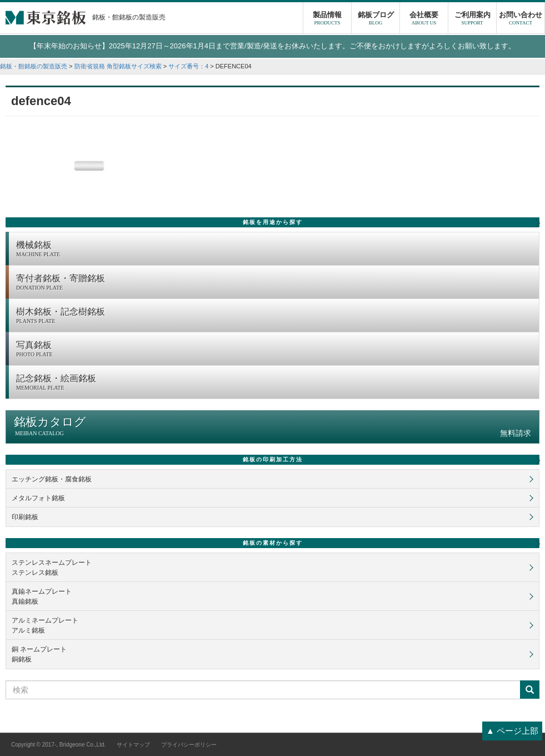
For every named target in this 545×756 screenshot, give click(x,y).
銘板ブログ (376, 19)
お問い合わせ (521, 19)
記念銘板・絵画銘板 (275, 383)
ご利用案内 (472, 19)
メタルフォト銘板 (38, 498)
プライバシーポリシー (189, 745)
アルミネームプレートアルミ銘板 (45, 625)
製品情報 (327, 19)
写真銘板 (275, 350)
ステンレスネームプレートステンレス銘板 (52, 568)
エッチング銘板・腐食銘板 (52, 479)
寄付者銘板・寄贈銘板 (275, 283)
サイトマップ (133, 745)
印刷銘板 (25, 517)
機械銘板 (275, 250)
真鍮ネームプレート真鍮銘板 (42, 596)
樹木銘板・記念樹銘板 (275, 316)
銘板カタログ (272, 427)
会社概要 (424, 19)
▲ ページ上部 (512, 731)
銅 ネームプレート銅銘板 (39, 654)
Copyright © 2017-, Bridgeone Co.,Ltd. (58, 745)
